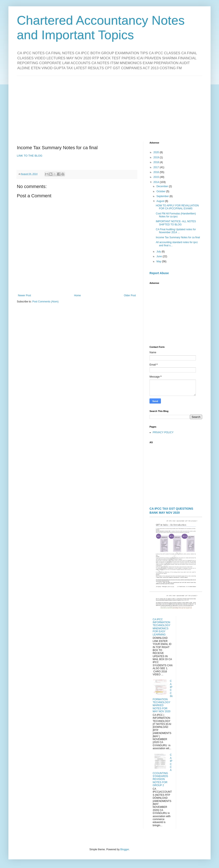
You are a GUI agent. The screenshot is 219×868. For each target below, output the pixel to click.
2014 (157, 182)
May (159, 261)
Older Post (130, 295)
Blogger (125, 849)
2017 (157, 167)
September (163, 196)
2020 (157, 152)
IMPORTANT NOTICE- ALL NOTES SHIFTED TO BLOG (176, 223)
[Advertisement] (109, 106)
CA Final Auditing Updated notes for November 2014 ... (176, 231)
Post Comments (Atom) (45, 302)
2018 (157, 162)
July (159, 252)
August (161, 201)
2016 (157, 172)
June (160, 256)
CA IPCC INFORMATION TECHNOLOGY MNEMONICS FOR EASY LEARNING (162, 627)
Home (77, 295)
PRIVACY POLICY (163, 432)
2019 (157, 157)
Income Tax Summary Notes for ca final (178, 237)
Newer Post (24, 295)
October (161, 191)
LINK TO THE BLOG (30, 156)
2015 (157, 177)
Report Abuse (159, 273)
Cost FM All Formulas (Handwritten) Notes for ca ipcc (176, 215)
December (163, 186)
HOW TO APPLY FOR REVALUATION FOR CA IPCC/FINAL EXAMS (177, 207)
